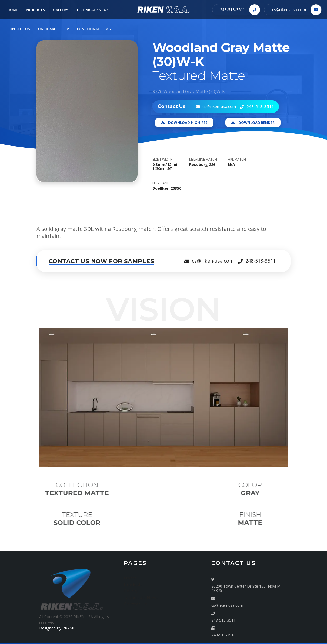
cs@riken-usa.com (289, 10)
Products (133, 584)
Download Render (253, 123)
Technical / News (141, 597)
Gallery (131, 591)
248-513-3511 (232, 10)
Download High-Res (184, 123)
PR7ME (69, 628)
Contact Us (135, 604)
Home (130, 578)
